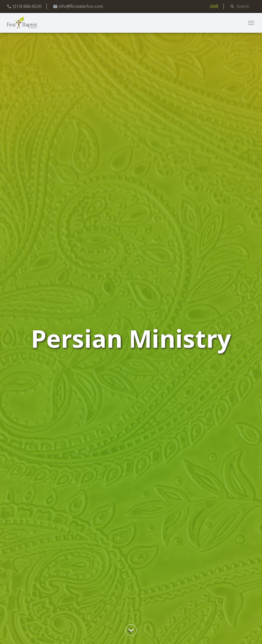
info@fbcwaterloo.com (78, 6)
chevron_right (131, 630)
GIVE (214, 6)
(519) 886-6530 (24, 6)
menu (251, 23)
